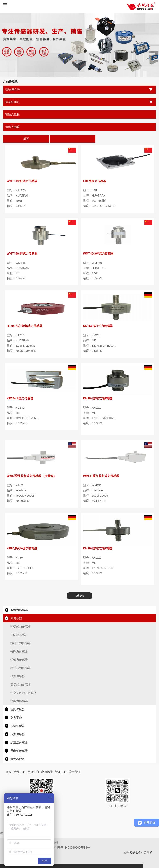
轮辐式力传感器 (20, 627)
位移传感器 (18, 726)
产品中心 (20, 772)
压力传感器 (18, 734)
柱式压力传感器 (20, 668)
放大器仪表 (18, 759)
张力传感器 (18, 676)
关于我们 (74, 772)
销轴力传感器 (19, 660)
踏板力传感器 (19, 701)
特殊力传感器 (19, 651)
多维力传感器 (19, 610)
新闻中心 (61, 772)
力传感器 (16, 618)
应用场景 (47, 772)
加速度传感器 (19, 742)
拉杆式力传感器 (20, 643)
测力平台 (16, 718)
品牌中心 (33, 772)
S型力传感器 (19, 635)
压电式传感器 (19, 751)
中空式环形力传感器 (23, 693)
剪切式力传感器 (20, 684)
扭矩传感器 (18, 709)
